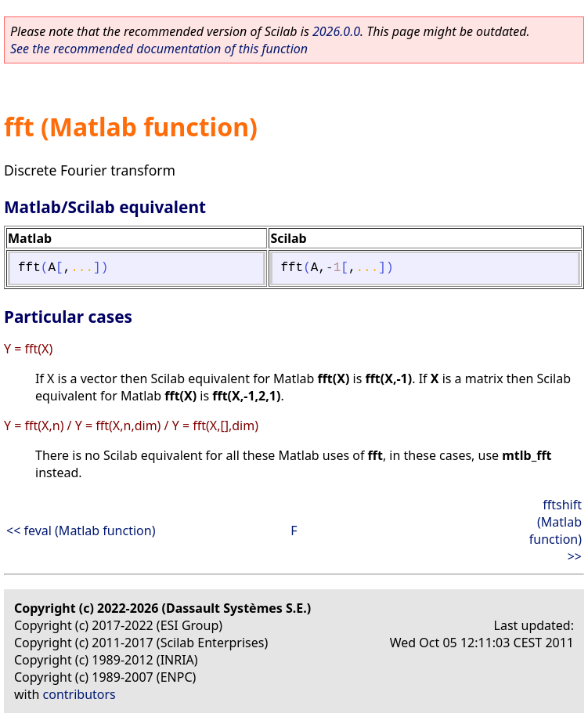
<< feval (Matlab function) (81, 531)
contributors (79, 694)
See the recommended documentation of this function (159, 49)
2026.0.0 (336, 31)
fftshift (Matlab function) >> (556, 531)
